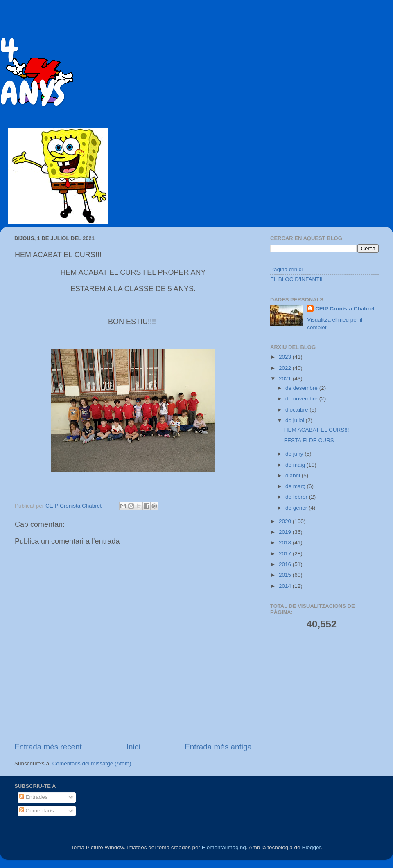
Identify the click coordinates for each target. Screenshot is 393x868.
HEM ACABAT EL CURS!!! (317, 430)
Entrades (34, 797)
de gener (297, 508)
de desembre (302, 388)
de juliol (296, 420)
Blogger (311, 847)
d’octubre (297, 410)
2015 (286, 575)
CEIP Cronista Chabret (345, 309)
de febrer (297, 497)
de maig (296, 465)
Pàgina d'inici (286, 269)
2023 (286, 357)
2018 (286, 543)
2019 (286, 532)
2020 (286, 521)
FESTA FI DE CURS (309, 440)
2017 (286, 554)
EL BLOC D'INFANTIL (297, 279)
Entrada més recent (48, 747)
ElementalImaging (224, 847)
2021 (286, 379)
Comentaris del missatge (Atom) (92, 763)
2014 (286, 586)
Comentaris (37, 811)
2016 (286, 564)
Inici (133, 747)
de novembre (302, 399)
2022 (286, 368)
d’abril (294, 476)
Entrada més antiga (218, 747)
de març (296, 486)
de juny (295, 454)
